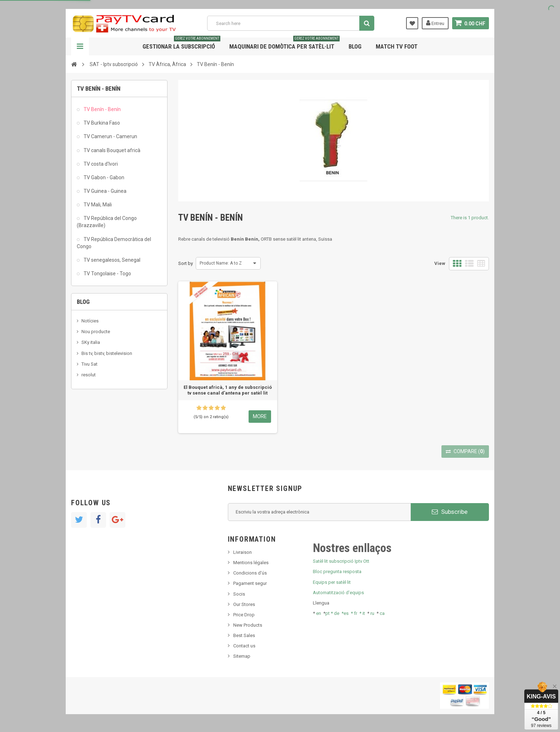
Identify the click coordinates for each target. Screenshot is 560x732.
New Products (248, 625)
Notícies (90, 321)
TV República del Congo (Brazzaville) (107, 222)
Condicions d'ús (250, 573)
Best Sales (244, 635)
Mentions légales (251, 563)
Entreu (435, 23)
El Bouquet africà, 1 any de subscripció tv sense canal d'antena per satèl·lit (228, 390)
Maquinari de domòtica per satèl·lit (284, 44)
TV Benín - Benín (102, 109)
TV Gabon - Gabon (103, 177)
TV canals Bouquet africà (111, 150)
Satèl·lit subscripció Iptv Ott (341, 561)
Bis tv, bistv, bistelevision (107, 353)
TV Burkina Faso (101, 123)
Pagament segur (250, 583)
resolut (89, 375)
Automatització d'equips (338, 593)
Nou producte (96, 332)
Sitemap (242, 656)
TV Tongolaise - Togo (107, 274)
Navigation (80, 46)
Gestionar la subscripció (181, 44)
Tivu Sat (89, 364)
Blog (355, 46)
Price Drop (244, 615)
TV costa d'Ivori (100, 164)
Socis (239, 594)
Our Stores (244, 604)
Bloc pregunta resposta (337, 571)
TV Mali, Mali (97, 205)
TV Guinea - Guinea (104, 191)
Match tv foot (397, 46)
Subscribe (450, 512)
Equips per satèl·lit (332, 582)
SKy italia (91, 342)
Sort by (186, 263)
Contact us (244, 646)
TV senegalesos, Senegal (111, 260)
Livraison (242, 552)
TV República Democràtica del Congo (114, 243)
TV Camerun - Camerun (110, 136)
